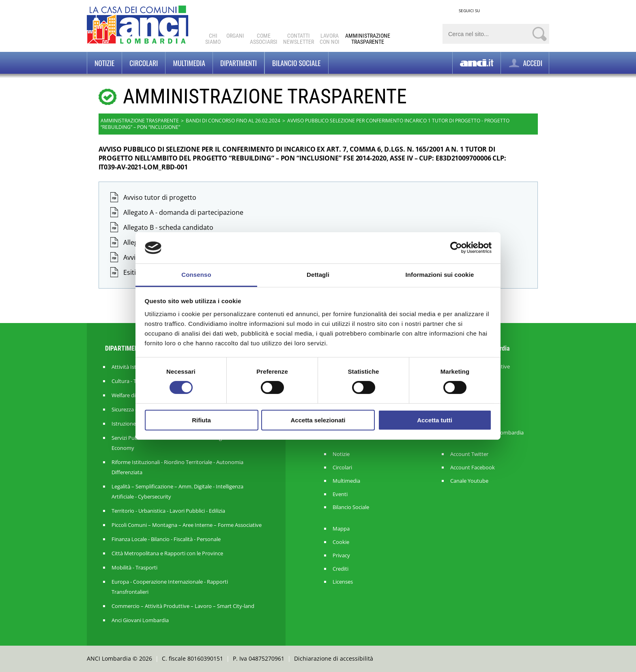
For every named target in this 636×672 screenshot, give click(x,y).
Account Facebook (473, 468)
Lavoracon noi (330, 39)
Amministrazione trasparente (140, 121)
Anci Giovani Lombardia (140, 620)
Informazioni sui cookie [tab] (440, 275)
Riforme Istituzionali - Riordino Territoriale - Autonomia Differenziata (177, 467)
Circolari (144, 63)
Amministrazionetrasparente (368, 39)
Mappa (341, 529)
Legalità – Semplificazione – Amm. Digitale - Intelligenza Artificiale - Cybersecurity (177, 491)
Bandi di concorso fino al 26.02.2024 (233, 121)
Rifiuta (201, 420)
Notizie (104, 63)
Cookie (341, 542)
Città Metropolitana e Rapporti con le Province (167, 553)
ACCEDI (525, 63)
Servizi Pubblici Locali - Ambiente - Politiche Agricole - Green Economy (183, 443)
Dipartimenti (238, 63)
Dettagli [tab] (318, 275)
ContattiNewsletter (299, 39)
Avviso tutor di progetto (160, 197)
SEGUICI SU (469, 11)
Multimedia (189, 63)
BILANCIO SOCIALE (296, 63)
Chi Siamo (213, 39)
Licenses (343, 582)
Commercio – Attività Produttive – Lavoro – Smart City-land (183, 606)
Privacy (341, 555)
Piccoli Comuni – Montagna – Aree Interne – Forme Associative (187, 525)
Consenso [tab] (196, 275)
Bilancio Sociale (351, 507)
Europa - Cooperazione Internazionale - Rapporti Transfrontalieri (170, 587)
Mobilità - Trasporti (134, 567)
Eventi (340, 494)
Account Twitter (469, 454)
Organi (235, 36)
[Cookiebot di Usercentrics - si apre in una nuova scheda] (456, 248)
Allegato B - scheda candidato (168, 227)
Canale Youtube (469, 481)
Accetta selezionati (318, 420)
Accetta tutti (435, 420)
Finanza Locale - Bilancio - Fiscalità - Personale (166, 539)
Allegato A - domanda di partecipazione (183, 212)
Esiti (130, 272)
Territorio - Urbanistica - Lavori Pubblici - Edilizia (168, 511)
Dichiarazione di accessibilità (334, 658)
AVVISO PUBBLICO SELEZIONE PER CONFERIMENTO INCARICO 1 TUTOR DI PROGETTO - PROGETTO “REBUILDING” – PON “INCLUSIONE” (305, 124)
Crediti (341, 569)
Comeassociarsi (264, 39)
